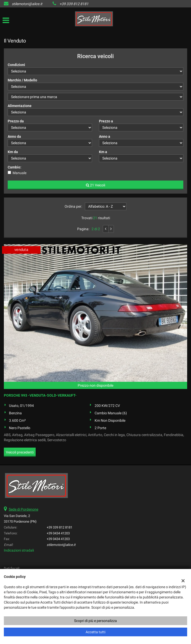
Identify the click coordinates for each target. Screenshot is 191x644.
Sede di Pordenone (23, 509)
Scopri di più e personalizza (95, 621)
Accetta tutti (95, 632)
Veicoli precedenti (20, 452)
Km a (103, 152)
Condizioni (16, 65)
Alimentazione (20, 106)
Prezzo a (106, 121)
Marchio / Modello (22, 80)
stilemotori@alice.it (27, 4)
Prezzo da (16, 121)
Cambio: (14, 167)
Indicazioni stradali (19, 550)
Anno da (14, 136)
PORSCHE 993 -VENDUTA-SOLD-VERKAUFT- (40, 395)
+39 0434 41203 (58, 533)
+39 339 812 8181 (74, 4)
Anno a (105, 136)
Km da (13, 152)
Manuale (19, 173)
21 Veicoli (95, 185)
